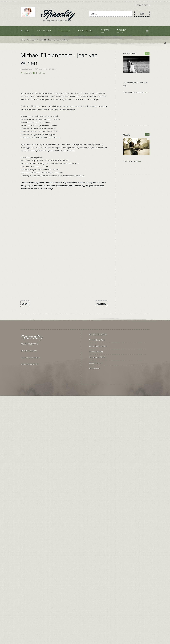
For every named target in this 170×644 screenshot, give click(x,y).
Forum (147, 5)
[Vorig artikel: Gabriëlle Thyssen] (25, 304)
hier (146, 93)
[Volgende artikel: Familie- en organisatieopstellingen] (101, 304)
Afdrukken (26, 73)
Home (25, 31)
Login (139, 5)
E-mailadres (39, 73)
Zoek (142, 14)
